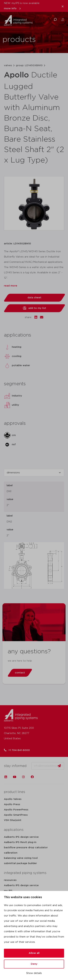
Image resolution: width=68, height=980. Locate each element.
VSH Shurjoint (13, 820)
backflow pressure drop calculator (26, 848)
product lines (15, 792)
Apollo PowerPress (16, 810)
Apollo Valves (13, 799)
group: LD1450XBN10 (29, 65)
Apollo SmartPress (16, 815)
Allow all (34, 953)
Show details (34, 973)
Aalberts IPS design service (21, 837)
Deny (34, 964)
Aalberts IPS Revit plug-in (20, 842)
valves (8, 65)
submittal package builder (20, 863)
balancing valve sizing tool (21, 858)
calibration (11, 853)
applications (14, 830)
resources (10, 880)
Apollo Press (12, 804)
